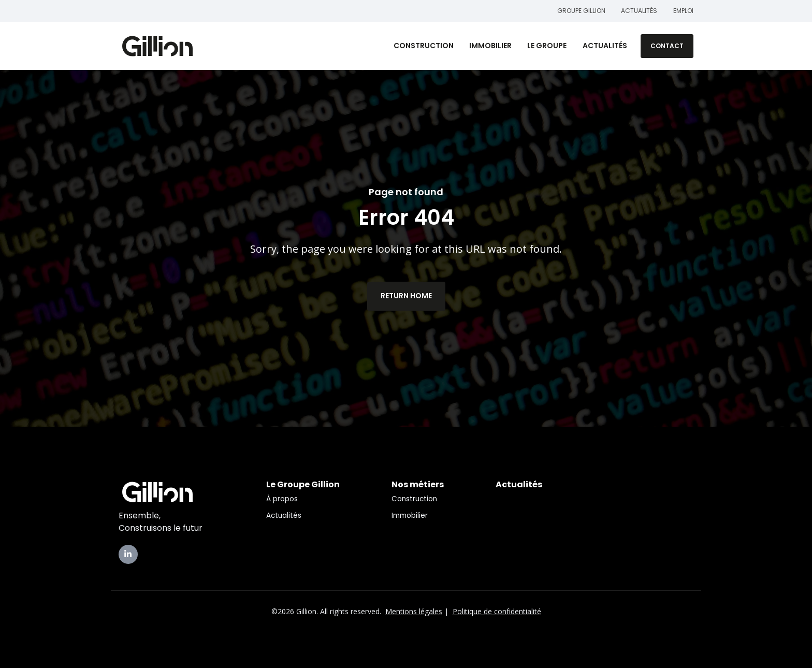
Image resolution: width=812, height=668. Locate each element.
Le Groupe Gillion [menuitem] (303, 484)
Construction (424, 46)
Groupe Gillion (581, 11)
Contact (667, 46)
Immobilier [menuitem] (410, 515)
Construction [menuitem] (414, 499)
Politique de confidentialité (497, 611)
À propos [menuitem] (282, 499)
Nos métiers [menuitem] (418, 484)
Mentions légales (414, 611)
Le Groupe (547, 46)
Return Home (406, 296)
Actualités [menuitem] (284, 515)
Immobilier (490, 46)
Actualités (640, 11)
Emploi (683, 11)
